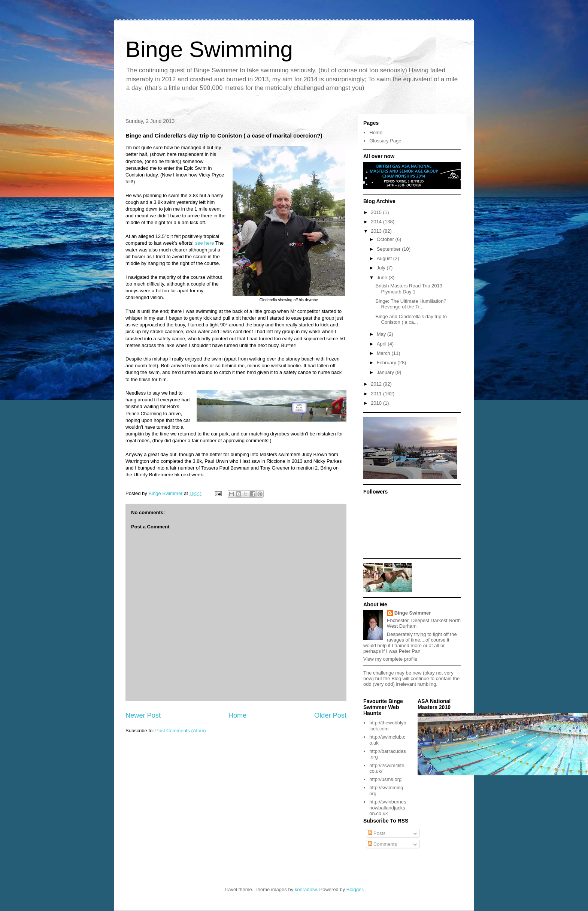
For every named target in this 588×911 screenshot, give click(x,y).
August (385, 258)
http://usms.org (385, 779)
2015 (377, 212)
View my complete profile (390, 659)
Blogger (355, 889)
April (382, 344)
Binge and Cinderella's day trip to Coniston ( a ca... (411, 319)
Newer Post (143, 715)
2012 (377, 384)
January (386, 372)
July (382, 268)
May (382, 334)
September (389, 249)
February (387, 363)
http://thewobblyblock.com (388, 726)
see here (205, 243)
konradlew (306, 889)
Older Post (330, 715)
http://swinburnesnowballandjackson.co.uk (388, 808)
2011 (377, 394)
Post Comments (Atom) (181, 731)
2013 (377, 231)
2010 (377, 403)
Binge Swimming (209, 49)
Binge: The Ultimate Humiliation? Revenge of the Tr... (411, 304)
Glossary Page (385, 141)
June (383, 277)
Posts (377, 833)
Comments (382, 844)
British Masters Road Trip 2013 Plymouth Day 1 (409, 289)
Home (238, 715)
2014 (377, 222)
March (384, 353)
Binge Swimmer (413, 613)
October (386, 239)
